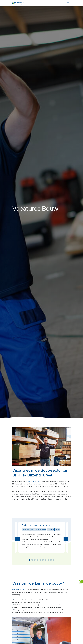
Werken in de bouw (19, 590)
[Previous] (17, 539)
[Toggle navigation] (68, 3)
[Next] (66, 539)
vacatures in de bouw (33, 481)
